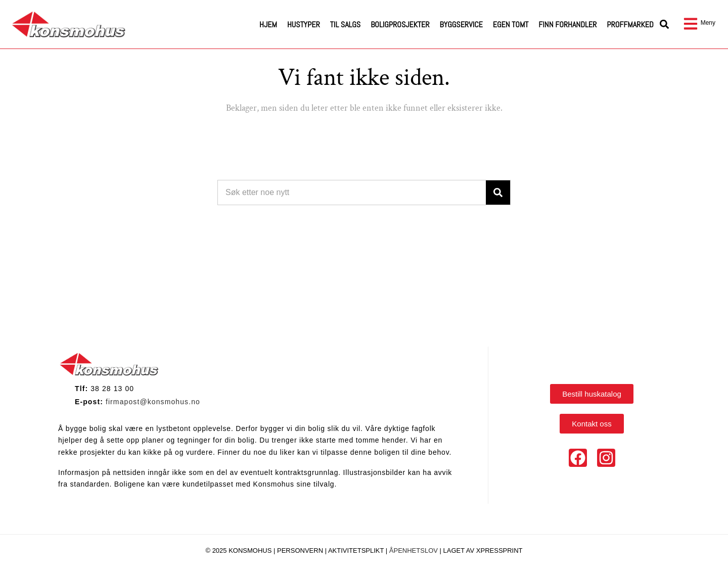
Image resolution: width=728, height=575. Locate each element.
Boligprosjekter (400, 25)
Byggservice (461, 25)
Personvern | (303, 550)
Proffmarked (630, 25)
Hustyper (304, 25)
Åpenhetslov (414, 550)
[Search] (498, 193)
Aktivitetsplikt (357, 550)
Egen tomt (511, 25)
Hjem (268, 25)
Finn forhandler (567, 25)
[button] (665, 25)
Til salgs (345, 25)
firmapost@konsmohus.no (153, 402)
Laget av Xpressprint (483, 550)
